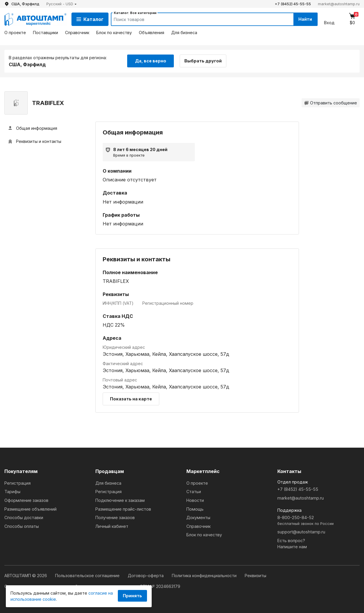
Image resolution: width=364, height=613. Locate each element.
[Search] (197, 19)
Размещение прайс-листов (123, 509)
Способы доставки (24, 517)
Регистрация (17, 483)
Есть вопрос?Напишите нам (292, 544)
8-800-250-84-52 (318, 521)
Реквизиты (256, 576)
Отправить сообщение (331, 103)
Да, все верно (151, 61)
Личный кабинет (112, 526)
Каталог (90, 19)
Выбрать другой (203, 61)
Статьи (194, 492)
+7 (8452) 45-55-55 (293, 4)
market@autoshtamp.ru (339, 4)
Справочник (77, 33)
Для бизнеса (184, 33)
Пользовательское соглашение (88, 576)
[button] (62, 4)
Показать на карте (131, 399)
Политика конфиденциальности (205, 576)
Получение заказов (115, 517)
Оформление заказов (26, 500)
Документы (198, 517)
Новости (195, 500)
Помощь (195, 509)
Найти (305, 19)
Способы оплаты (22, 526)
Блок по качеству (114, 33)
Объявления (152, 33)
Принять (132, 596)
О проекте (15, 33)
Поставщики (45, 33)
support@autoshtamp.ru (301, 532)
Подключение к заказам (120, 500)
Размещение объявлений (30, 509)
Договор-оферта (146, 576)
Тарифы (12, 492)
